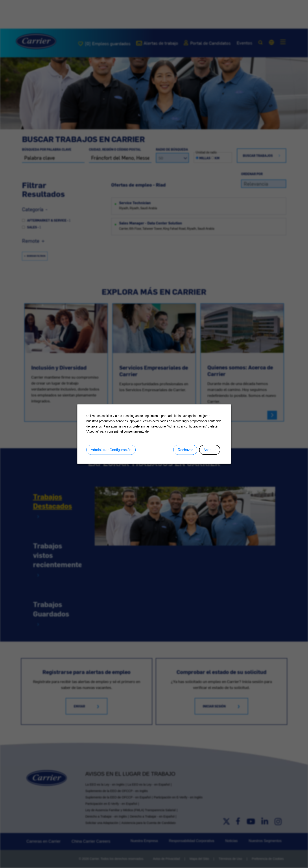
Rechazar (185, 450)
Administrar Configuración (111, 450)
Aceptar (209, 450)
